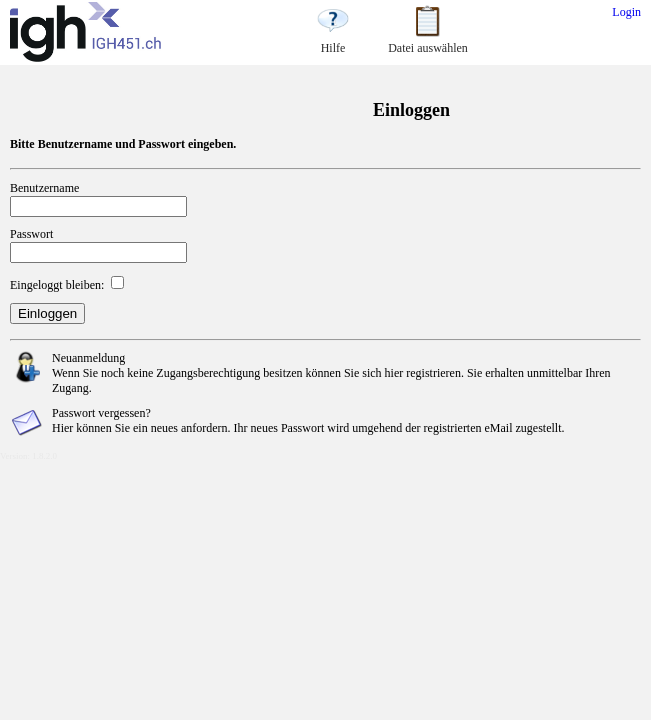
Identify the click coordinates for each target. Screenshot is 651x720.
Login (626, 12)
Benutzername (44, 188)
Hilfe (333, 40)
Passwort (31, 234)
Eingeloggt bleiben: (57, 285)
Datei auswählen (428, 40)
